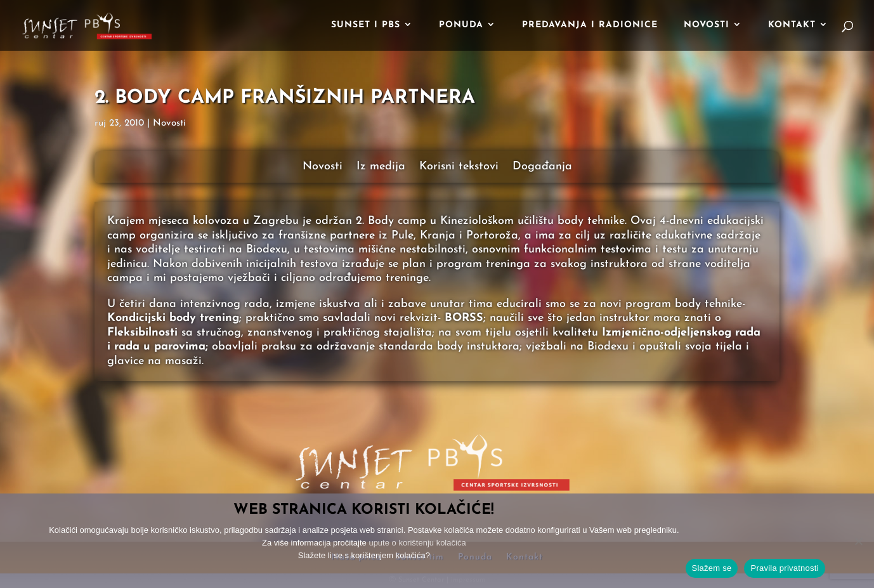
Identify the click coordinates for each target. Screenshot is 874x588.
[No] (858, 541)
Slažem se (712, 568)
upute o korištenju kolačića (417, 543)
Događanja (542, 167)
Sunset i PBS (366, 25)
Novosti (707, 25)
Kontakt (792, 25)
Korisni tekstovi (459, 167)
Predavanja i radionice (590, 25)
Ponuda (461, 25)
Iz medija (381, 167)
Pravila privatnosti (784, 568)
